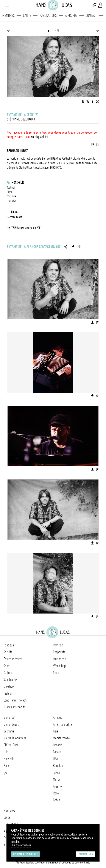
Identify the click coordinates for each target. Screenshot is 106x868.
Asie (56, 731)
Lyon (6, 772)
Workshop (59, 666)
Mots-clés (18, 183)
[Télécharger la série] (73, 247)
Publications (48, 15)
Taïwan (57, 772)
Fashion (8, 693)
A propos (71, 15)
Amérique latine (63, 724)
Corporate (59, 652)
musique (11, 196)
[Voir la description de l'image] (92, 101)
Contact (91, 15)
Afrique (58, 717)
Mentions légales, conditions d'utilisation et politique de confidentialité (53, 862)
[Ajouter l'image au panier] (88, 101)
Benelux (58, 766)
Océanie (58, 745)
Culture (8, 673)
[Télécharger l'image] (83, 101)
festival (11, 188)
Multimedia (60, 659)
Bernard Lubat (14, 217)
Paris (6, 766)
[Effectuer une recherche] (94, 5)
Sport (7, 666)
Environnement (13, 659)
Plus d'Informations (21, 845)
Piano (10, 192)
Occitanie (9, 731)
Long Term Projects (16, 700)
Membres (9, 15)
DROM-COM (11, 745)
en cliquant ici (39, 137)
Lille (6, 752)
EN (98, 145)
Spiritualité (10, 680)
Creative (9, 686)
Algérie (57, 786)
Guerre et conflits (14, 707)
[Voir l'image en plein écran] (97, 101)
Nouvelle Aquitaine (15, 738)
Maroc (57, 779)
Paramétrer (86, 854)
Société (8, 652)
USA (55, 759)
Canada (57, 752)
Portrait (58, 645)
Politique (9, 645)
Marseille (9, 759)
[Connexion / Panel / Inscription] (100, 5)
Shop (56, 673)
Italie (56, 793)
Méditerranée (61, 738)
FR (93, 145)
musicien (12, 200)
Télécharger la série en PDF (26, 228)
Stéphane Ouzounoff (21, 119)
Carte (27, 15)
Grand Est (9, 717)
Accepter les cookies (26, 854)
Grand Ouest (11, 724)
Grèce (57, 800)
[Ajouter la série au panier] (79, 247)
